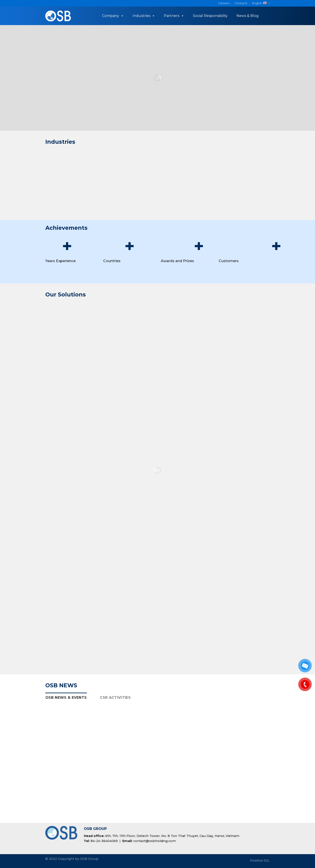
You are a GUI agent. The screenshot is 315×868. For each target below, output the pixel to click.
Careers (224, 3)
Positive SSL (260, 861)
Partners (174, 16)
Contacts (241, 3)
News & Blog (248, 16)
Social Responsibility (210, 16)
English (261, 3)
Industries (144, 16)
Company (113, 16)
